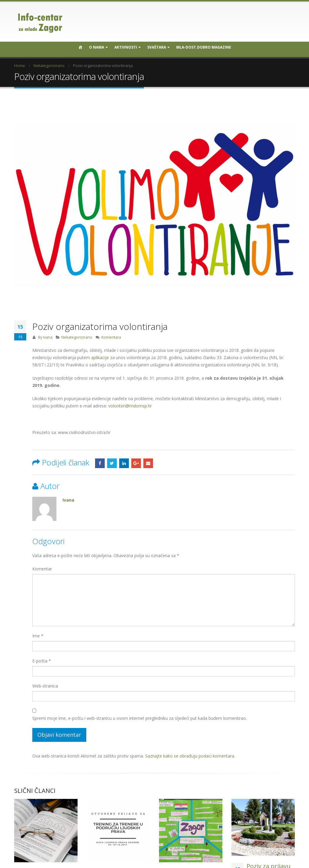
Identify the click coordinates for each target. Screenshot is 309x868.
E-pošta (42, 661)
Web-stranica (45, 686)
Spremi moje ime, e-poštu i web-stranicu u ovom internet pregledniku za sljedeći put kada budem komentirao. (140, 718)
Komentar (42, 569)
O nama (97, 47)
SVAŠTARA (157, 47)
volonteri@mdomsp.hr (130, 406)
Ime (38, 636)
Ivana (48, 337)
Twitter (112, 463)
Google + (136, 463)
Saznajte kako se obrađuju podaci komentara (190, 756)
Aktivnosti (126, 47)
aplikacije (100, 357)
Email (148, 463)
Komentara (111, 337)
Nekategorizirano (77, 337)
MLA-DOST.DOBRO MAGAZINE (204, 47)
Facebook (100, 463)
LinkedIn (124, 463)
